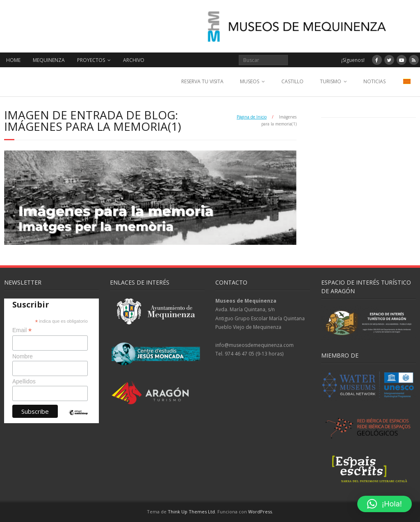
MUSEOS (250, 81)
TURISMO (331, 81)
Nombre (23, 356)
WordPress (260, 512)
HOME (13, 60)
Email (22, 330)
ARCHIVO (134, 60)
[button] (385, 504)
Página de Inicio (252, 117)
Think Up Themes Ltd (191, 512)
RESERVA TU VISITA (202, 81)
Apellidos (24, 381)
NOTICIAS (374, 81)
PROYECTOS (91, 60)
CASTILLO (292, 81)
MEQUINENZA (49, 60)
